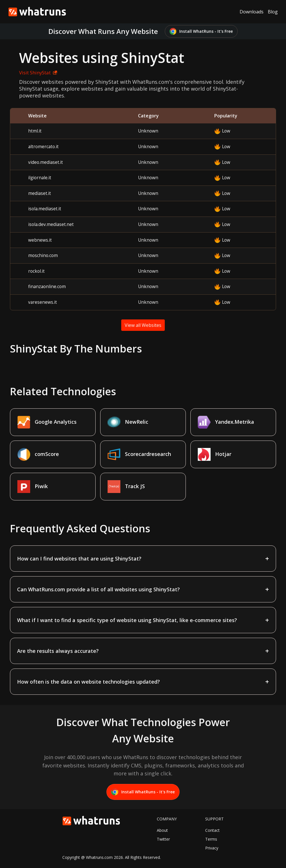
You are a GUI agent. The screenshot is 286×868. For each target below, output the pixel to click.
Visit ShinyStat (38, 73)
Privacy (212, 848)
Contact (212, 830)
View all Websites (143, 325)
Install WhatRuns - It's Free (201, 31)
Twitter (163, 839)
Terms (211, 839)
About (162, 830)
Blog (273, 12)
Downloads (252, 12)
